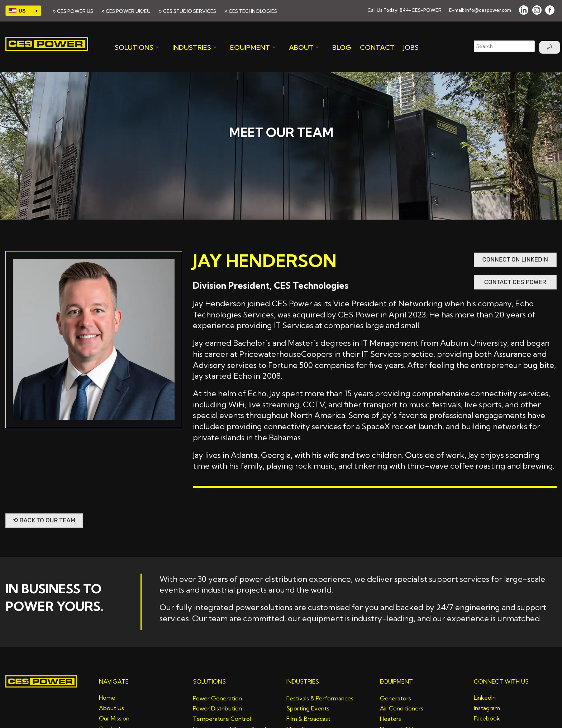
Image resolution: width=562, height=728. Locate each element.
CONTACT (377, 47)
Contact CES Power (515, 282)
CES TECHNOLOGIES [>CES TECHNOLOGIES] (253, 11)
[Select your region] (23, 11)
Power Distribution (217, 708)
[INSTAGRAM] (537, 10)
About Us (111, 708)
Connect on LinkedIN (515, 259)
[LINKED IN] (524, 10)
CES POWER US (75, 11)
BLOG (342, 47)
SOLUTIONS (134, 47)
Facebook (487, 718)
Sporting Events (308, 708)
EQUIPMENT (250, 47)
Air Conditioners (402, 708)
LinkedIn (485, 698)
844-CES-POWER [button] (421, 10)
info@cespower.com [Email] (488, 10)
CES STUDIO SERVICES (190, 11)
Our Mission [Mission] (114, 718)
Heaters (390, 719)
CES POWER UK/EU (128, 11)
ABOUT (301, 47)
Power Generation (217, 698)
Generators (396, 698)
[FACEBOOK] (550, 10)
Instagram (487, 708)
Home (107, 698)
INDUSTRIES (192, 47)
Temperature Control (222, 719)
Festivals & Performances (320, 698)
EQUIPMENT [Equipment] (396, 681)
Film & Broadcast (308, 719)
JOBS (411, 47)
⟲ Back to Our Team (44, 520)
